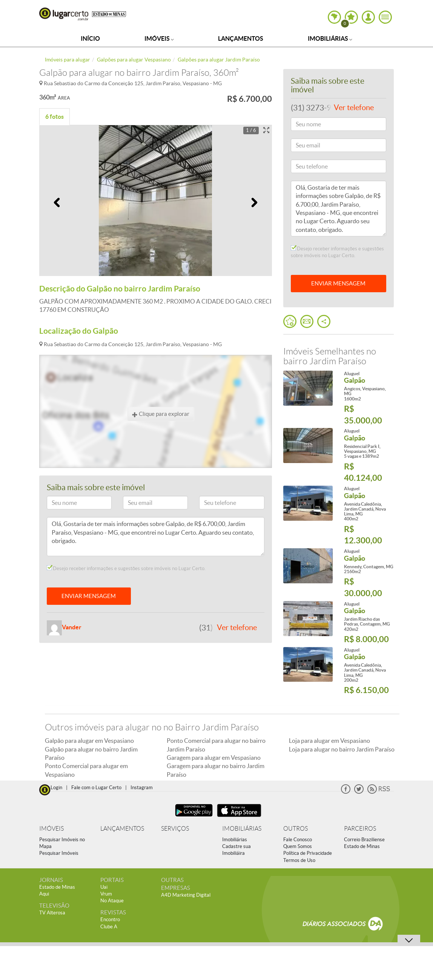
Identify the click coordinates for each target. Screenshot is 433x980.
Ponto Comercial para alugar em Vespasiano (86, 770)
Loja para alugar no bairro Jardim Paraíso (342, 749)
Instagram (142, 788)
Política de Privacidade (308, 853)
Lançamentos (241, 38)
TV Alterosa (52, 913)
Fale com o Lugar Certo (96, 788)
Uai (104, 887)
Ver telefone (237, 627)
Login (56, 788)
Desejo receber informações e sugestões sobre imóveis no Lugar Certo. (126, 568)
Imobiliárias (330, 38)
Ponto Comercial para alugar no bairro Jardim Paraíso (216, 745)
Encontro (110, 919)
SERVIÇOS (175, 829)
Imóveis (159, 38)
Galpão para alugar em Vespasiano (89, 741)
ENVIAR (338, 283)
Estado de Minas (362, 846)
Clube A (109, 927)
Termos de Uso (299, 860)
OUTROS (296, 829)
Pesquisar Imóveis (59, 853)
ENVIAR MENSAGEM (89, 596)
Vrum (106, 894)
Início (90, 38)
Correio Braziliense (364, 840)
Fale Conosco (298, 840)
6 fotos (55, 117)
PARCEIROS (360, 829)
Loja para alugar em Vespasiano (329, 741)
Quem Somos (298, 846)
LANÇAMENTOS (122, 829)
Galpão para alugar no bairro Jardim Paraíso (91, 753)
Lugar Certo (64, 14)
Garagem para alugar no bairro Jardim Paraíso (216, 770)
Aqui (44, 894)
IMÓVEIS (51, 829)
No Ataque (112, 901)
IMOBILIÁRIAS (242, 829)
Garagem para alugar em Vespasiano (214, 758)
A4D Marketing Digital (186, 895)
